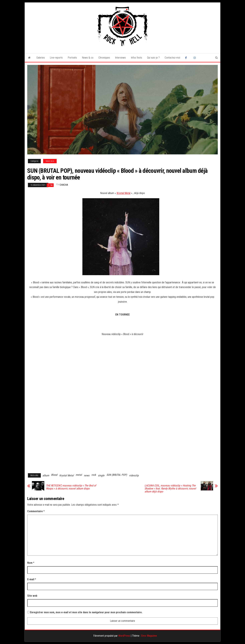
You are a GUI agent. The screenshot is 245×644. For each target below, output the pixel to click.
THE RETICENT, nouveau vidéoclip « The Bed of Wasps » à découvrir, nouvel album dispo (71, 487)
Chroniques (104, 58)
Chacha (64, 185)
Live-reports (56, 58)
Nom (31, 563)
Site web (32, 596)
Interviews (120, 58)
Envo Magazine (149, 636)
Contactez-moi (172, 58)
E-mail (32, 579)
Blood (54, 475)
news (87, 475)
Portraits (72, 58)
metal (79, 475)
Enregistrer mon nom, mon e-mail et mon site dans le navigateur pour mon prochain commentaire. (86, 612)
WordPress (124, 636)
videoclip (134, 475)
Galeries (41, 58)
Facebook (187, 58)
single (101, 475)
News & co (88, 58)
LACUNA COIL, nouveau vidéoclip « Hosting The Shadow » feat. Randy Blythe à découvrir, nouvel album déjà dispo (170, 489)
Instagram (195, 58)
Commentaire (36, 511)
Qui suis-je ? (153, 58)
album (46, 475)
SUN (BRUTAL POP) (117, 475)
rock (94, 475)
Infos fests (136, 58)
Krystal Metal (124, 193)
